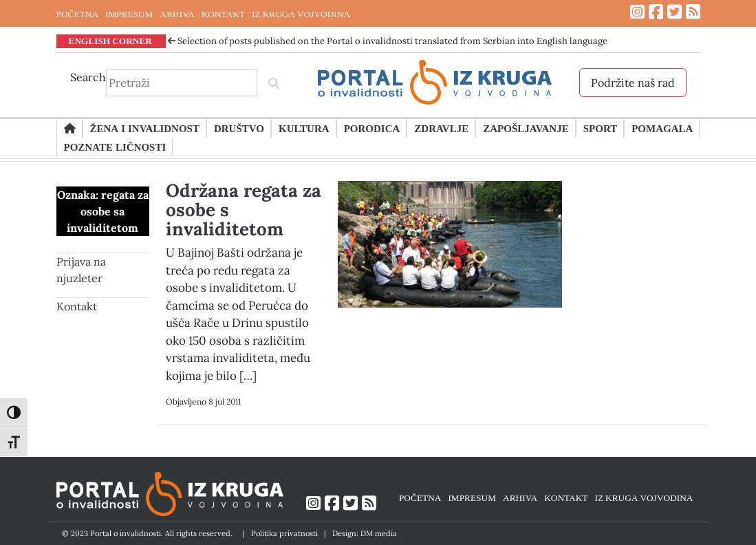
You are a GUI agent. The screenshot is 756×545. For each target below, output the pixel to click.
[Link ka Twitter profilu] (674, 12)
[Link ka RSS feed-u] (693, 12)
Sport (600, 128)
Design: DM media (365, 533)
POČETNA (77, 14)
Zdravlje (441, 128)
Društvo (239, 128)
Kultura (304, 128)
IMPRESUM (129, 14)
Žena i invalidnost (145, 128)
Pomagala (662, 128)
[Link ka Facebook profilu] (656, 12)
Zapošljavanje (526, 128)
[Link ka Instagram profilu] (637, 12)
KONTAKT (223, 14)
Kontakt (77, 306)
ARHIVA (177, 14)
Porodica (372, 128)
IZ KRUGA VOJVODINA (301, 14)
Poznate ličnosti (115, 147)
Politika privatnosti (284, 533)
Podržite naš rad (633, 83)
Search (88, 77)
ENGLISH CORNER (111, 41)
